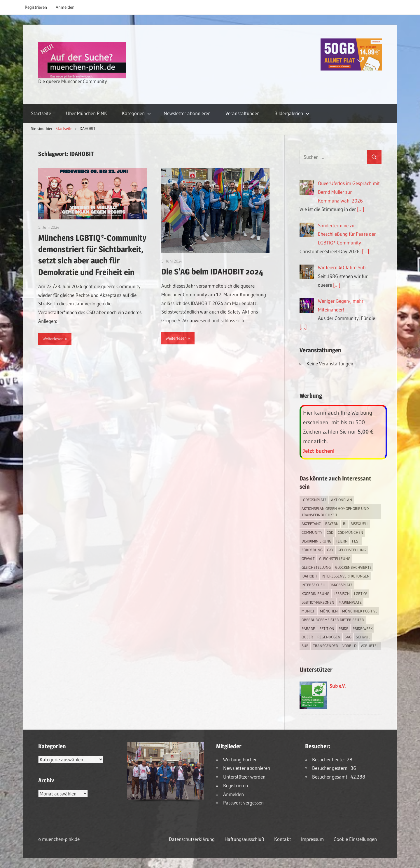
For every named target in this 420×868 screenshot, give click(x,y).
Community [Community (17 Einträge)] (312, 532)
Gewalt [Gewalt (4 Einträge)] (308, 559)
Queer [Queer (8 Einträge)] (307, 637)
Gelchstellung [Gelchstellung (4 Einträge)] (352, 550)
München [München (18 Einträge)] (329, 611)
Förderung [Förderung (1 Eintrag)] (312, 550)
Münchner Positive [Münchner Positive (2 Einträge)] (360, 611)
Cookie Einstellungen (355, 839)
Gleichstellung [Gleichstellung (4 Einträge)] (316, 567)
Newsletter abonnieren (187, 113)
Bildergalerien (292, 113)
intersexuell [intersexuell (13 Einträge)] (314, 585)
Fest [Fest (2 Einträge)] (356, 541)
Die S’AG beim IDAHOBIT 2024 (212, 272)
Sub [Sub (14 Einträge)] (305, 646)
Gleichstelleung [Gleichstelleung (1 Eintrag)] (335, 559)
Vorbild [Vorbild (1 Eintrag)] (349, 646)
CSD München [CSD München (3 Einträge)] (350, 532)
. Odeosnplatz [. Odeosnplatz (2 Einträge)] (314, 500)
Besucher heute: (329, 759)
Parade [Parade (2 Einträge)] (308, 628)
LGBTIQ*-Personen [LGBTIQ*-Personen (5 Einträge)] (318, 602)
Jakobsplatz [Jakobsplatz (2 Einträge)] (342, 585)
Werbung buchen (240, 759)
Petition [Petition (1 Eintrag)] (327, 628)
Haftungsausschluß (244, 839)
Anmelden (65, 7)
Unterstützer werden (244, 777)
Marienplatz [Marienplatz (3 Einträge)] (350, 602)
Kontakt (283, 839)
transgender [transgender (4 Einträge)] (325, 646)
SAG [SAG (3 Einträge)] (348, 637)
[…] (361, 209)
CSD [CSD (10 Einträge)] (330, 532)
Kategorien (136, 113)
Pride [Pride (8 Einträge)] (343, 628)
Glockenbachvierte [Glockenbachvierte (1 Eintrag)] (353, 567)
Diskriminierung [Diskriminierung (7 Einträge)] (316, 541)
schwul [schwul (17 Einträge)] (363, 637)
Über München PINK (86, 113)
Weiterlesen (53, 339)
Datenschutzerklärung (192, 839)
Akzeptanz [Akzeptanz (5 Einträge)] (311, 524)
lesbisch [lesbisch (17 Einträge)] (342, 594)
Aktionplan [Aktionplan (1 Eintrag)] (342, 500)
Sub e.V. (338, 686)
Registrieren (36, 7)
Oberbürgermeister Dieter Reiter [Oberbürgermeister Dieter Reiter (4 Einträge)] (333, 620)
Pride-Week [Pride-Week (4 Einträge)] (363, 628)
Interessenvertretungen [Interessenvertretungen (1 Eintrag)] (346, 576)
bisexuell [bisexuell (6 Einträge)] (359, 524)
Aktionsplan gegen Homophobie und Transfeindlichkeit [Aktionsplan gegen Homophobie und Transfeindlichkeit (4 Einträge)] (335, 512)
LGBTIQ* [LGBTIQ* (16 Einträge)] (361, 594)
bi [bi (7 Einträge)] (345, 524)
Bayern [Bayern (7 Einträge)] (332, 524)
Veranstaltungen (243, 113)
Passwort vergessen (243, 803)
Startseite (41, 113)
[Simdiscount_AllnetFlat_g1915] (351, 69)
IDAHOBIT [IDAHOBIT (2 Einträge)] (309, 576)
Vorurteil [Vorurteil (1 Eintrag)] (370, 646)
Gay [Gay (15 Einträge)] (330, 550)
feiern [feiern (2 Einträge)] (342, 541)
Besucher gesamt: (331, 777)
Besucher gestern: (331, 768)
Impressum (312, 839)
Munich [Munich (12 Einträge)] (309, 611)
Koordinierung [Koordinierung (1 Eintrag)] (315, 594)
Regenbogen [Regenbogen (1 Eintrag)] (329, 637)
